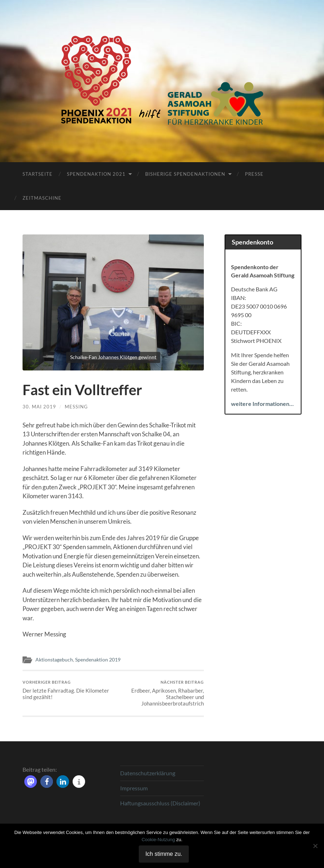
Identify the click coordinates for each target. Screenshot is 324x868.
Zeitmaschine (42, 198)
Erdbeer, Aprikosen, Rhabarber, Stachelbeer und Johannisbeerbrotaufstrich (159, 693)
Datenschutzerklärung (148, 773)
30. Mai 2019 (39, 407)
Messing (76, 407)
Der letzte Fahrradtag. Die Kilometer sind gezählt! (67, 690)
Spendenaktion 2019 (98, 660)
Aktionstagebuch (54, 660)
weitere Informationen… (262, 404)
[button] (31, 782)
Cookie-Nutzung (158, 840)
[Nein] (315, 846)
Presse (254, 174)
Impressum (134, 788)
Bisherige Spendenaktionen (185, 174)
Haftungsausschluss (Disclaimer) (160, 803)
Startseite (38, 174)
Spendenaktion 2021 (96, 174)
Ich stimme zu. (164, 854)
